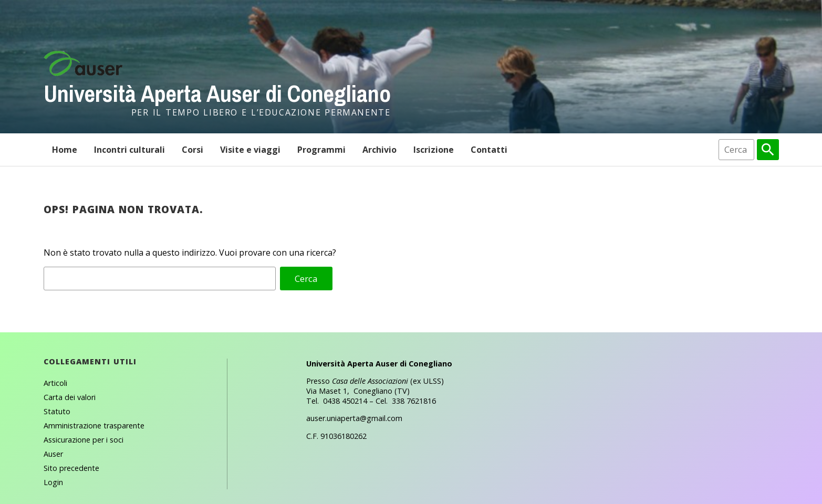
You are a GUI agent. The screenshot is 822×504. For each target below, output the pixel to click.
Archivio (379, 150)
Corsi (193, 150)
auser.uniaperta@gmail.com (354, 418)
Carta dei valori (70, 397)
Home (65, 150)
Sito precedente (71, 468)
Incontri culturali (129, 150)
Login (53, 482)
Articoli (55, 383)
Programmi (321, 150)
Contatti (489, 150)
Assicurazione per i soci (84, 440)
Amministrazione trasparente (94, 426)
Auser (53, 454)
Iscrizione (434, 150)
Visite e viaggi (250, 150)
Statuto (57, 411)
